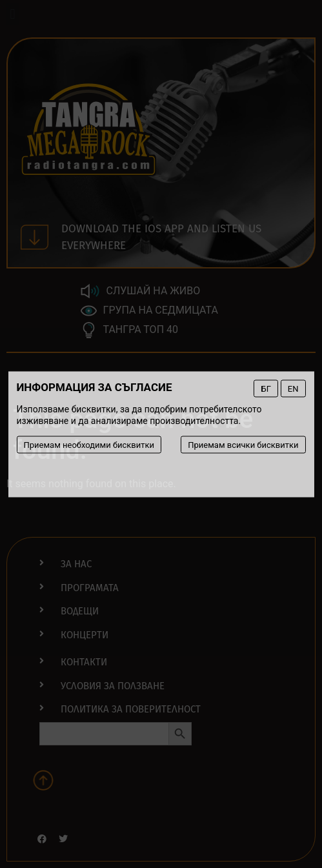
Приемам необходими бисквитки (89, 444)
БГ (266, 388)
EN (293, 388)
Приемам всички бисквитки (243, 444)
